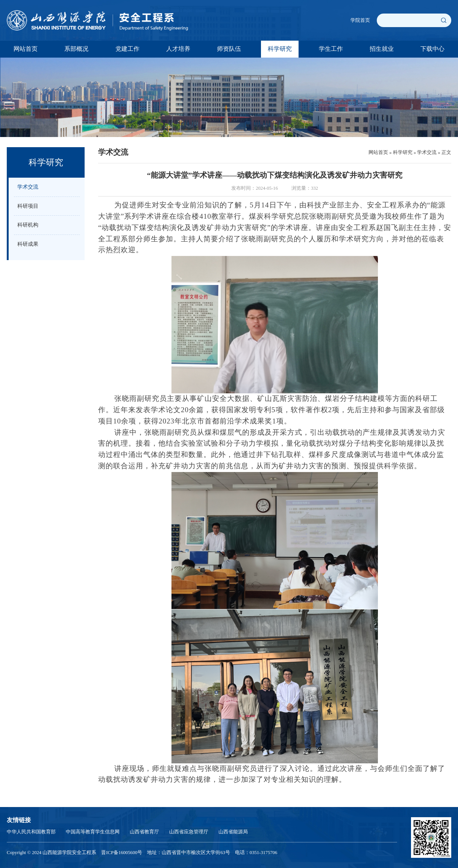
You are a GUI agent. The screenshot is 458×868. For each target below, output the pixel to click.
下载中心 (432, 49)
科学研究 (280, 49)
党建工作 (127, 49)
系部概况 (76, 49)
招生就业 (382, 49)
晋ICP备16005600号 (122, 853)
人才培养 (178, 49)
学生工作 (331, 49)
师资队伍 (229, 49)
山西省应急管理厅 (189, 832)
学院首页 (360, 20)
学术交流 (427, 152)
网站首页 (26, 49)
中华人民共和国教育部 (31, 832)
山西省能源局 (233, 832)
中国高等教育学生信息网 (93, 832)
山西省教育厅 (144, 832)
